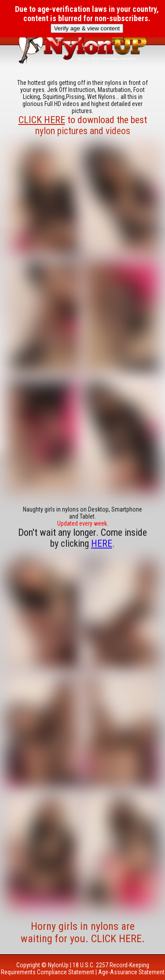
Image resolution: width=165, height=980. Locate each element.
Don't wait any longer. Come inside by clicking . (82, 538)
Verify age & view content (87, 28)
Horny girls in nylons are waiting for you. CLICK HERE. (83, 932)
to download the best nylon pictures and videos (83, 125)
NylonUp (58, 965)
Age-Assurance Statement (131, 972)
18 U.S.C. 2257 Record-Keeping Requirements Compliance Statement (75, 969)
